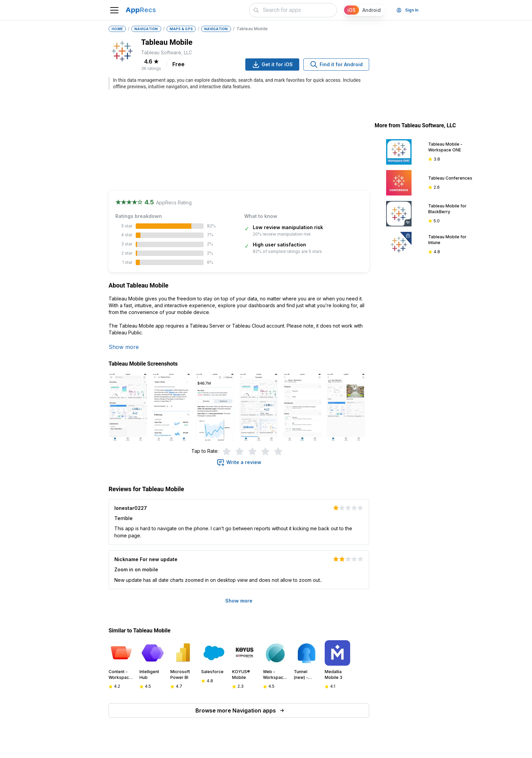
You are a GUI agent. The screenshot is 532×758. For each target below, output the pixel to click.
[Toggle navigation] (114, 10)
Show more (124, 347)
